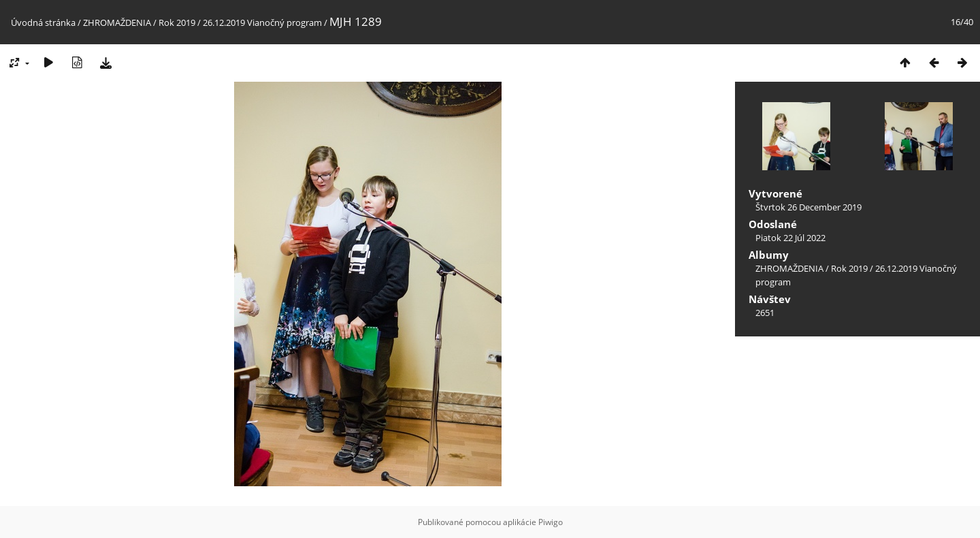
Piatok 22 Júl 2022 (790, 238)
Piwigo (551, 522)
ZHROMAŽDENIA (117, 22)
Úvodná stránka (43, 22)
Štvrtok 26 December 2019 (808, 207)
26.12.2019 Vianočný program (262, 22)
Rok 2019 (177, 22)
